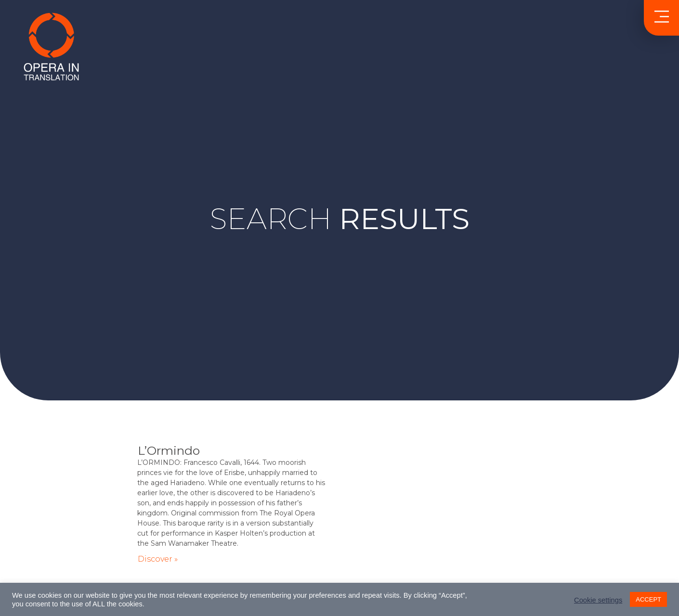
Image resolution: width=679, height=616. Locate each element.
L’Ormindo (169, 450)
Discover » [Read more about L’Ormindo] (158, 559)
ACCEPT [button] (648, 599)
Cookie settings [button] (598, 600)
